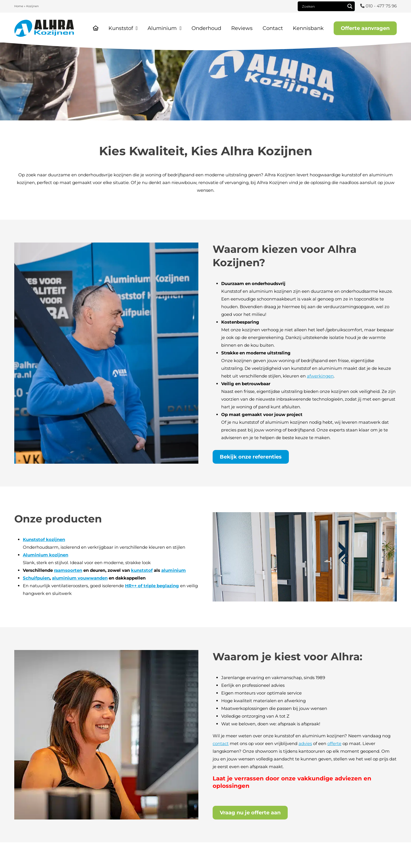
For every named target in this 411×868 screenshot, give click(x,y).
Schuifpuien (36, 578)
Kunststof (121, 28)
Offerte (365, 28)
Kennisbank (308, 28)
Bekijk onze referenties (251, 457)
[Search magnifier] (350, 6)
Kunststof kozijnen (44, 539)
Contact (273, 28)
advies (305, 743)
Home (19, 6)
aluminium (174, 570)
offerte (334, 743)
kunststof (142, 570)
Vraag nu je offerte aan (250, 813)
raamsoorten (68, 570)
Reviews (242, 28)
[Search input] (323, 6)
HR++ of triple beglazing (152, 586)
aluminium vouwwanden (80, 578)
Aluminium (162, 28)
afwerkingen (320, 376)
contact (221, 743)
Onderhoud (206, 28)
